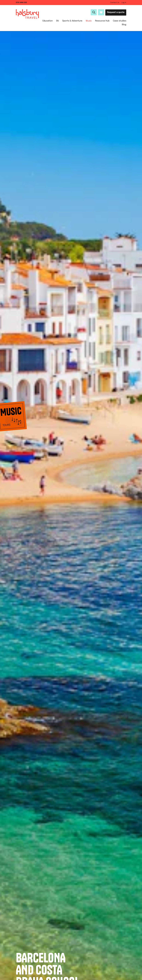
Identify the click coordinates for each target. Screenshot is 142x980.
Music (89, 21)
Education (48, 21)
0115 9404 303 (21, 3)
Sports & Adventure (72, 21)
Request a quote (116, 12)
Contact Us (115, 3)
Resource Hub (102, 21)
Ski (57, 21)
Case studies (120, 21)
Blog (124, 25)
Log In (124, 3)
